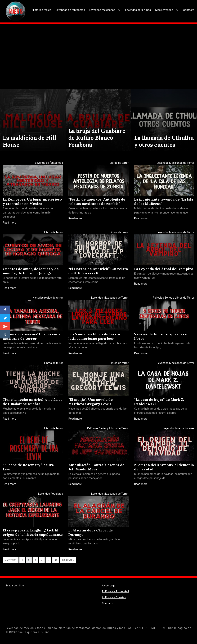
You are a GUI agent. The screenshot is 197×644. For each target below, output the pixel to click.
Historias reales (41, 10)
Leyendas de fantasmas (70, 10)
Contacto (189, 10)
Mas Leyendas (164, 10)
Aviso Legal (109, 586)
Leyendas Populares (50, 494)
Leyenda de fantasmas (49, 163)
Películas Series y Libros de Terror (173, 298)
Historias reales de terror (48, 298)
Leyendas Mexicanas (102, 10)
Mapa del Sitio (15, 586)
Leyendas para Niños (138, 10)
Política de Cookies (114, 597)
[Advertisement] (98, 53)
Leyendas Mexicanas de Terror (175, 163)
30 (56, 560)
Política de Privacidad (115, 591)
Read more (9, 223)
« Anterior (11, 560)
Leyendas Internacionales (179, 428)
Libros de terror (119, 163)
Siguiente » (68, 560)
